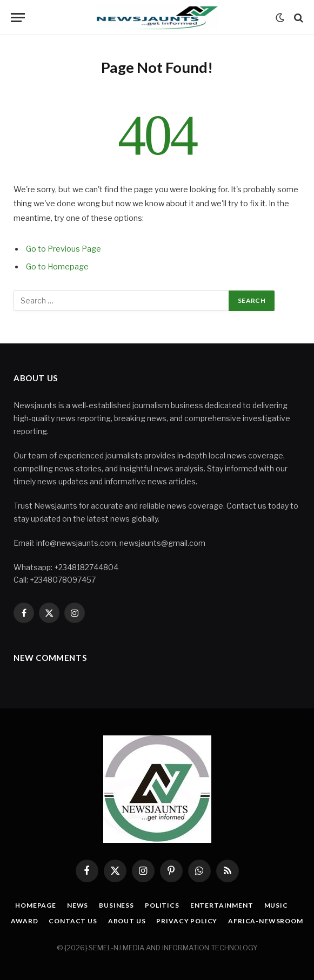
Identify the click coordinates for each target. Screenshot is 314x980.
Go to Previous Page (64, 249)
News (78, 905)
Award (24, 921)
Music (276, 905)
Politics (162, 905)
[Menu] (18, 18)
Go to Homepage (57, 267)
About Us (127, 921)
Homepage (36, 905)
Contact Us (73, 921)
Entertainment (222, 905)
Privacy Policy (187, 921)
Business (116, 905)
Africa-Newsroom (266, 921)
